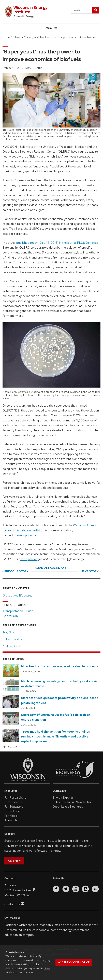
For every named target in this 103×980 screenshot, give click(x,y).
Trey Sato (9, 632)
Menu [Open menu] (51, 28)
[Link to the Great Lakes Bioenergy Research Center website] (75, 781)
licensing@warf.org (26, 535)
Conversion (10, 616)
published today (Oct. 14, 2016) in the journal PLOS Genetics (57, 243)
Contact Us (14, 904)
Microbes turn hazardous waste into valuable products (60, 666)
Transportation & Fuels (18, 611)
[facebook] (56, 889)
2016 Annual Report (53, 568)
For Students (13, 802)
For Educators (14, 807)
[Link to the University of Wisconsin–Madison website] (28, 781)
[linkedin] (95, 889)
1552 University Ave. (20, 890)
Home (6, 37)
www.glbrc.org (30, 559)
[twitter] (66, 889)
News (17, 37)
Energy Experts (63, 797)
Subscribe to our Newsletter (72, 802)
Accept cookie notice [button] (74, 962)
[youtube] (76, 889)
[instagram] (85, 889)
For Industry (13, 811)
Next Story (90, 571)
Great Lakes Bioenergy (17, 595)
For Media (11, 816)
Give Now (14, 861)
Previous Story (16, 571)
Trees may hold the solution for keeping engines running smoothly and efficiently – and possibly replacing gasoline (55, 736)
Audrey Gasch (12, 646)
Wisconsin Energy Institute (31, 10)
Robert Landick (12, 639)
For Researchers (15, 797)
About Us (11, 820)
